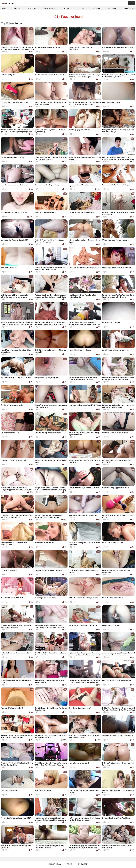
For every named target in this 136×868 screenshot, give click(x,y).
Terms (69, 864)
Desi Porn (112, 8)
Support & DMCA (55, 864)
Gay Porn (96, 8)
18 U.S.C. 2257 (82, 864)
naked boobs (129, 8)
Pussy (8, 3)
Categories (67, 8)
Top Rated (32, 8)
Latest (17, 8)
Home (4, 8)
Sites (82, 8)
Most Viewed (49, 8)
